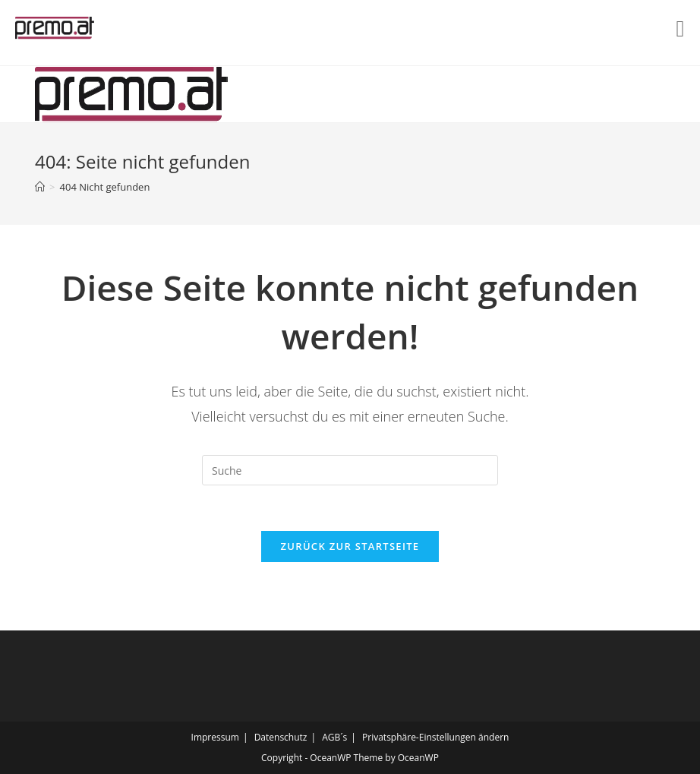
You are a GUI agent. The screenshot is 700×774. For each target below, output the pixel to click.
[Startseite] (40, 187)
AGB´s (334, 737)
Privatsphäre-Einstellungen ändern (435, 737)
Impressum (215, 737)
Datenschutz (281, 737)
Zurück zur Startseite (350, 546)
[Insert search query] (350, 470)
